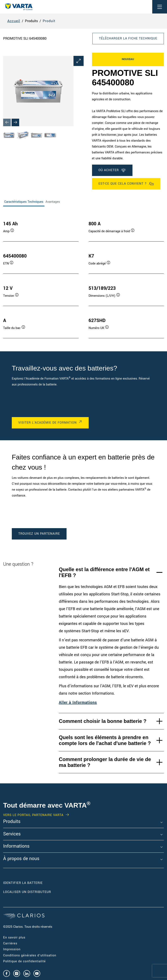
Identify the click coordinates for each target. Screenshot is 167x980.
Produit (49, 21)
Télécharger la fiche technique (128, 38)
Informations (16, 846)
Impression (12, 949)
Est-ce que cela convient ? (126, 184)
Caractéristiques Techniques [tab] (24, 202)
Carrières (10, 943)
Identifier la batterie (23, 883)
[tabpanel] (83, 275)
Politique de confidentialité (24, 961)
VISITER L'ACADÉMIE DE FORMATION (47, 423)
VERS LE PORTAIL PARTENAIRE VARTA (33, 815)
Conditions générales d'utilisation (30, 955)
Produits (12, 822)
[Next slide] (15, 122)
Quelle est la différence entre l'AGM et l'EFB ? (104, 572)
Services (12, 834)
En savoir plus (14, 938)
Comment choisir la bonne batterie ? (103, 721)
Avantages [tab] (53, 202)
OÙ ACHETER (112, 170)
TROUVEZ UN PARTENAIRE (39, 534)
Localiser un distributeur (27, 892)
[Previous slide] (7, 122)
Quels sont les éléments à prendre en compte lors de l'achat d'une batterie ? (105, 740)
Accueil (14, 21)
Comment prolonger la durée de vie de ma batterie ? (105, 762)
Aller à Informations (78, 702)
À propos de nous (21, 859)
